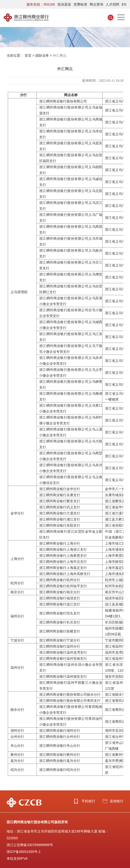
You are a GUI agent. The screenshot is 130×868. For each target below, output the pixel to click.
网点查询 (96, 4)
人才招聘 (112, 4)
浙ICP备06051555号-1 (24, 852)
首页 (28, 55)
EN (124, 4)
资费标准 (80, 4)
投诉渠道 (64, 4)
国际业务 (42, 55)
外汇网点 (60, 55)
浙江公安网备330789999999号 (30, 845)
